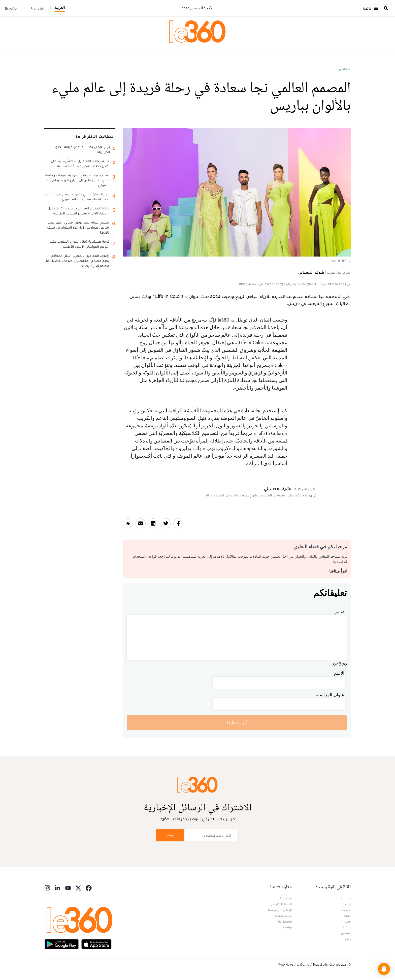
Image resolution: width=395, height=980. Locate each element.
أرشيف (287, 927)
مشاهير (345, 69)
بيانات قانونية (283, 916)
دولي (348, 939)
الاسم (339, 673)
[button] (384, 969)
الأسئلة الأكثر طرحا (280, 904)
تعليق (339, 612)
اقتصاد (346, 904)
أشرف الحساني (312, 272)
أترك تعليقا (237, 723)
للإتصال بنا (285, 922)
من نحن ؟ (286, 898)
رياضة (347, 927)
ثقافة (347, 916)
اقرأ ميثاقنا (338, 571)
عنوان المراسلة (330, 695)
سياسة (346, 898)
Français (37, 8)
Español (11, 8)
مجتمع (346, 910)
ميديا (348, 922)
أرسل (170, 835)
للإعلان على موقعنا (280, 910)
